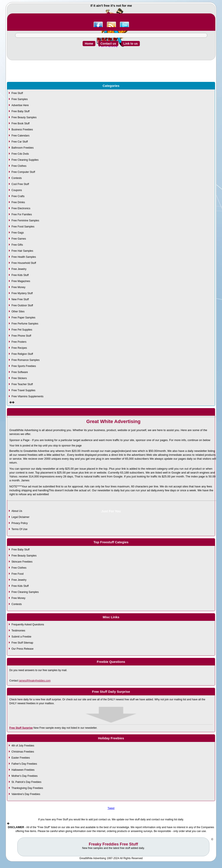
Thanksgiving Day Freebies (27, 788)
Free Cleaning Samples (25, 592)
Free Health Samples (24, 257)
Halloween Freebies (23, 770)
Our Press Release (22, 649)
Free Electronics (21, 208)
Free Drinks (18, 202)
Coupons (17, 190)
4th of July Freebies (23, 746)
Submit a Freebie (21, 637)
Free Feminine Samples (25, 221)
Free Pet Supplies (22, 330)
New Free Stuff (20, 299)
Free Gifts (17, 245)
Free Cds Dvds (20, 154)
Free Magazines (21, 281)
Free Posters (19, 342)
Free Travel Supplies (23, 390)
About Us (17, 511)
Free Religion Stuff (22, 354)
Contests (17, 178)
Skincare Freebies (22, 562)
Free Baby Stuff (20, 111)
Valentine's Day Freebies (26, 794)
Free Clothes (19, 166)
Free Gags (18, 233)
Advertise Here (20, 105)
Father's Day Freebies (24, 764)
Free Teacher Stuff (22, 384)
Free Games (19, 239)
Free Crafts (18, 196)
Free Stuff (17, 93)
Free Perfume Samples (25, 324)
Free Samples (20, 99)
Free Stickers (19, 378)
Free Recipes (19, 348)
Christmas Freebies (23, 752)
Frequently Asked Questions (28, 625)
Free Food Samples (23, 227)
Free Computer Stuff (23, 172)
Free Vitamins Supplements (27, 396)
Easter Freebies (21, 758)
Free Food (17, 574)
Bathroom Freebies (23, 148)
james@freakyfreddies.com (35, 681)
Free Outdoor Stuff (22, 305)
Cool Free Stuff (20, 184)
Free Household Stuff (24, 263)
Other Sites (18, 312)
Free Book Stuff (20, 123)
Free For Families (22, 214)
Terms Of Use (19, 529)
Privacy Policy (20, 523)
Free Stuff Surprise (21, 728)
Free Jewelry (19, 269)
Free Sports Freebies (24, 366)
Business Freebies (22, 130)
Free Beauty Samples (24, 117)
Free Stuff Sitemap (22, 643)
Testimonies (18, 631)
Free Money (18, 287)
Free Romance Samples (25, 360)
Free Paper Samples (23, 318)
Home (89, 44)
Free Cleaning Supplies (25, 160)
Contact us (108, 44)
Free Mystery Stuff (22, 293)
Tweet (111, 808)
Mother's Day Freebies (24, 776)
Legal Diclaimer (20, 517)
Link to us (131, 44)
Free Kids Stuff (20, 275)
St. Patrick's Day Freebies (26, 782)
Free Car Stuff (20, 142)
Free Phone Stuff (21, 336)
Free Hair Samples (22, 251)
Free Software (20, 372)
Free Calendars (20, 136)
